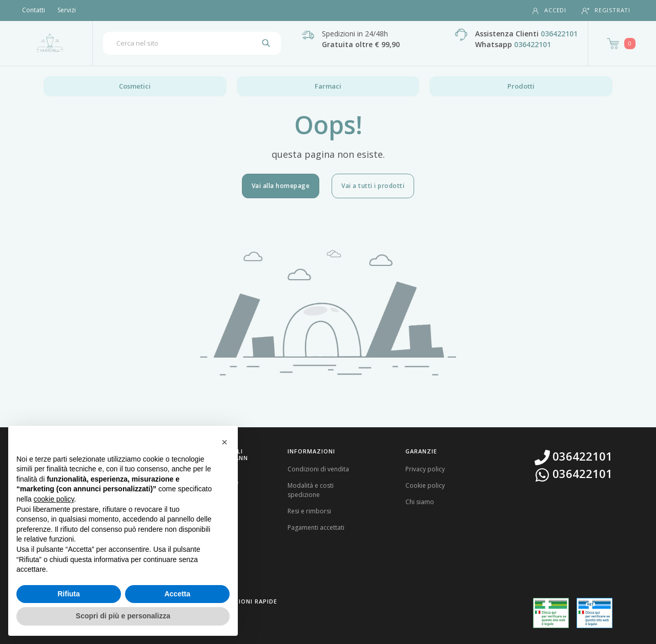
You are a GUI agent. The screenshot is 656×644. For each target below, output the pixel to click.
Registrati (606, 11)
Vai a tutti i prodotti (373, 186)
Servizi (67, 10)
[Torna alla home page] (50, 43)
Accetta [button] (178, 594)
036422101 (559, 34)
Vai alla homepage (281, 186)
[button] (224, 442)
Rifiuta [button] (69, 594)
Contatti (34, 10)
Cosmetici (135, 86)
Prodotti (521, 86)
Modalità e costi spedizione (311, 490)
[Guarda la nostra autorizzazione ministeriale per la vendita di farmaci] (551, 613)
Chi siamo (420, 502)
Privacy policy (425, 469)
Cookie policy (425, 485)
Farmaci (328, 86)
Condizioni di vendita (318, 469)
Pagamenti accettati (316, 527)
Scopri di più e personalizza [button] (123, 616)
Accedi (549, 11)
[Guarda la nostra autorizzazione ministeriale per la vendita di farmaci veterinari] (594, 613)
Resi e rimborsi (309, 511)
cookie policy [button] (54, 499)
